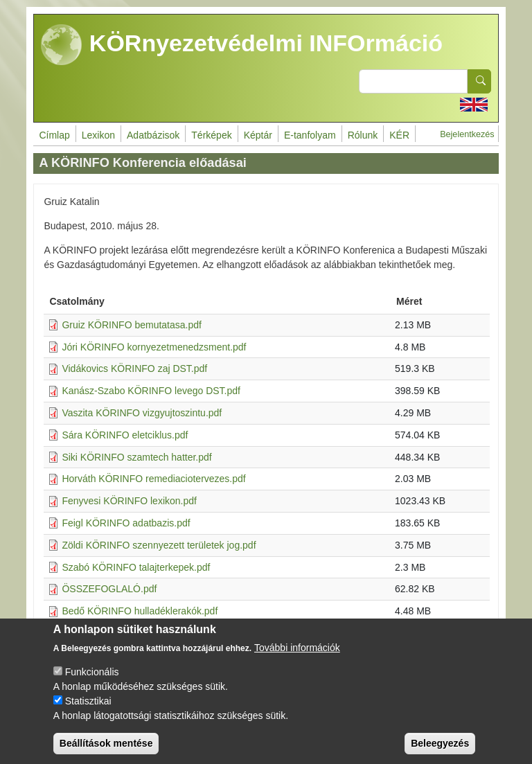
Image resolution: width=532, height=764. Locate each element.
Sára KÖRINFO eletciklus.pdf (125, 435)
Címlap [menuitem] (54, 135)
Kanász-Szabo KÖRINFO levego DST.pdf (151, 391)
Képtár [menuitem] (258, 135)
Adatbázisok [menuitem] (153, 135)
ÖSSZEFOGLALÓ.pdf (109, 589)
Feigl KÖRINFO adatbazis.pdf (126, 523)
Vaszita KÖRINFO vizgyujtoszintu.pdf (142, 413)
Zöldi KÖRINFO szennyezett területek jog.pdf (159, 545)
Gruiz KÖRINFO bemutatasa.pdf (132, 325)
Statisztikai (88, 712)
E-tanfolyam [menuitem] (310, 135)
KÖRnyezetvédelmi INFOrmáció (242, 45)
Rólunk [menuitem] (363, 135)
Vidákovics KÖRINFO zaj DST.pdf (134, 368)
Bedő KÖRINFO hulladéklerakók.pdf (140, 611)
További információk (297, 659)
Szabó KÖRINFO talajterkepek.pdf (136, 567)
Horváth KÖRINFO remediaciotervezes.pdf (153, 479)
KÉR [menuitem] (399, 135)
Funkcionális (92, 683)
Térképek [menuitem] (211, 135)
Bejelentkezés (467, 134)
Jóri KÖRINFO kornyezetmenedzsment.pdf (154, 347)
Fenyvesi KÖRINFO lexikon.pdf (129, 501)
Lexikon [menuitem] (98, 135)
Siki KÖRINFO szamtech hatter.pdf (136, 457)
